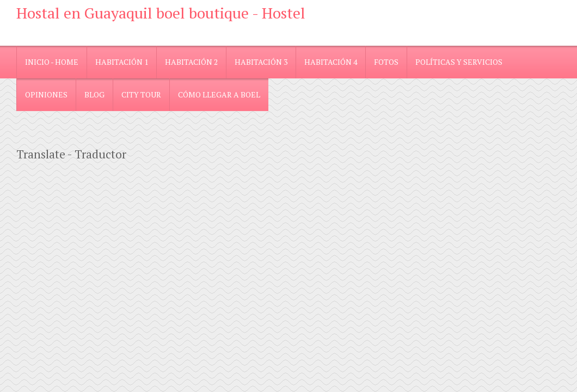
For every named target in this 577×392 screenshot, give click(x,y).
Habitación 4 (331, 62)
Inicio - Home (52, 62)
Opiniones (46, 94)
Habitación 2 (191, 62)
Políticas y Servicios (459, 62)
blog (94, 94)
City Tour (141, 94)
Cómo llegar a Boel (219, 94)
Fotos (386, 62)
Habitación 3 (261, 62)
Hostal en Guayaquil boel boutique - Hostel (161, 13)
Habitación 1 (122, 62)
